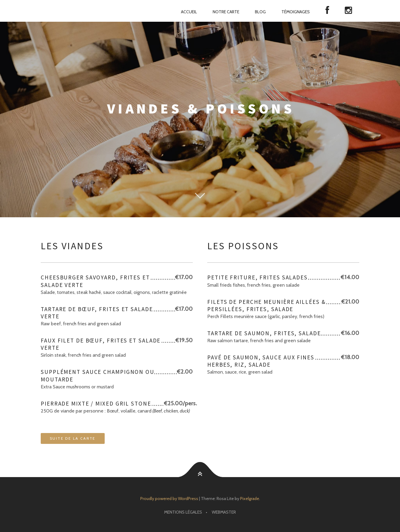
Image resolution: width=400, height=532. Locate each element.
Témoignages (296, 12)
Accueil (189, 12)
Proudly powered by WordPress (169, 499)
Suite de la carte (73, 438)
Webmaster (224, 512)
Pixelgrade (250, 499)
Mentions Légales (183, 512)
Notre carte (226, 12)
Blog (260, 12)
